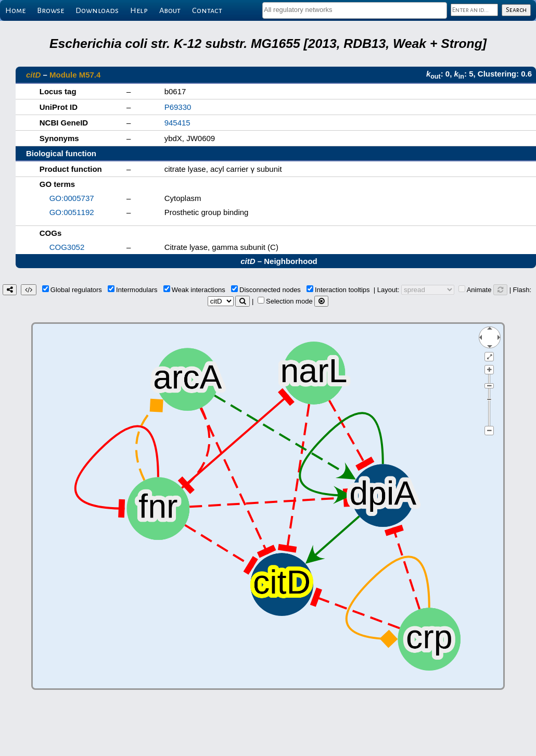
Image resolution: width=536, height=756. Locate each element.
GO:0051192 (72, 212)
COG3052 (67, 247)
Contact (207, 10)
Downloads (97, 10)
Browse (50, 10)
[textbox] (355, 10)
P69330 (178, 107)
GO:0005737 (72, 198)
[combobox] (355, 10)
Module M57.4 (75, 75)
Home (15, 10)
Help (139, 10)
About (170, 10)
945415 (177, 123)
